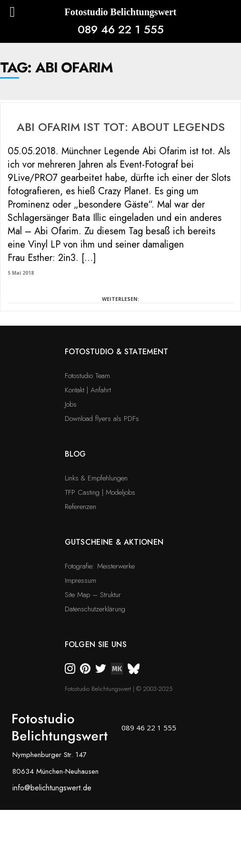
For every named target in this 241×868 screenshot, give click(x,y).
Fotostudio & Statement (117, 352)
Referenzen (80, 507)
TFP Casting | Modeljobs (100, 492)
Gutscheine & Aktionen (114, 542)
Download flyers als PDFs (102, 419)
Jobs (71, 404)
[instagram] (70, 668)
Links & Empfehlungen (96, 478)
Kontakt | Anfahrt (88, 390)
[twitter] (101, 668)
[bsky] (134, 668)
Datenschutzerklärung (95, 609)
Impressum (80, 580)
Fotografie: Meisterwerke (100, 566)
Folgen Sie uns (96, 644)
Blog (75, 454)
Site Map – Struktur (93, 595)
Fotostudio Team (87, 376)
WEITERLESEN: (120, 299)
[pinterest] (85, 668)
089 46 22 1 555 (121, 29)
